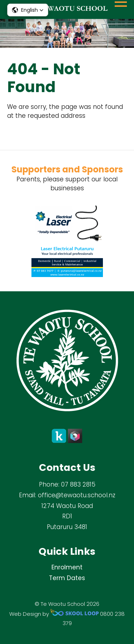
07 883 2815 (78, 484)
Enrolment (67, 567)
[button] (28, 10)
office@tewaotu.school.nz (77, 495)
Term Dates (67, 578)
